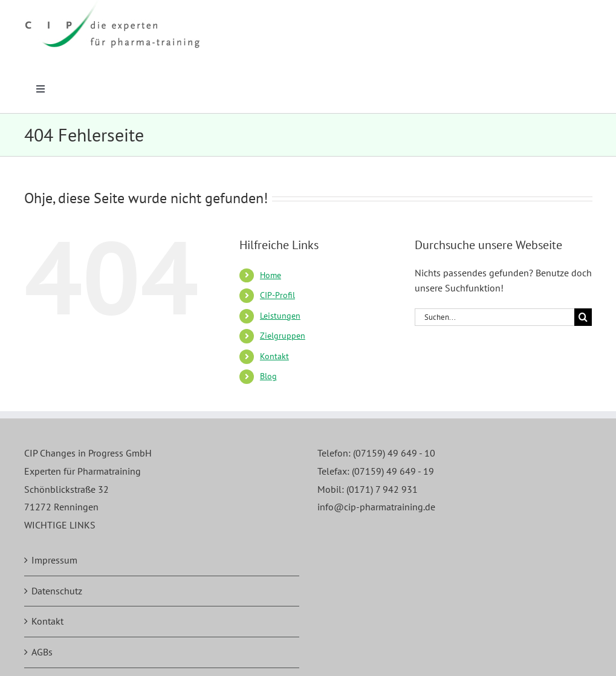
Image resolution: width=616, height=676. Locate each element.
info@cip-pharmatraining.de (376, 507)
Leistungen (280, 316)
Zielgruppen (283, 336)
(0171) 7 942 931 (382, 489)
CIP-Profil (277, 295)
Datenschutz (57, 591)
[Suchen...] (494, 317)
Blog (268, 376)
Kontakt (274, 356)
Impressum (54, 560)
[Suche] (583, 317)
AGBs (42, 652)
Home (271, 275)
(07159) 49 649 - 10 (394, 453)
